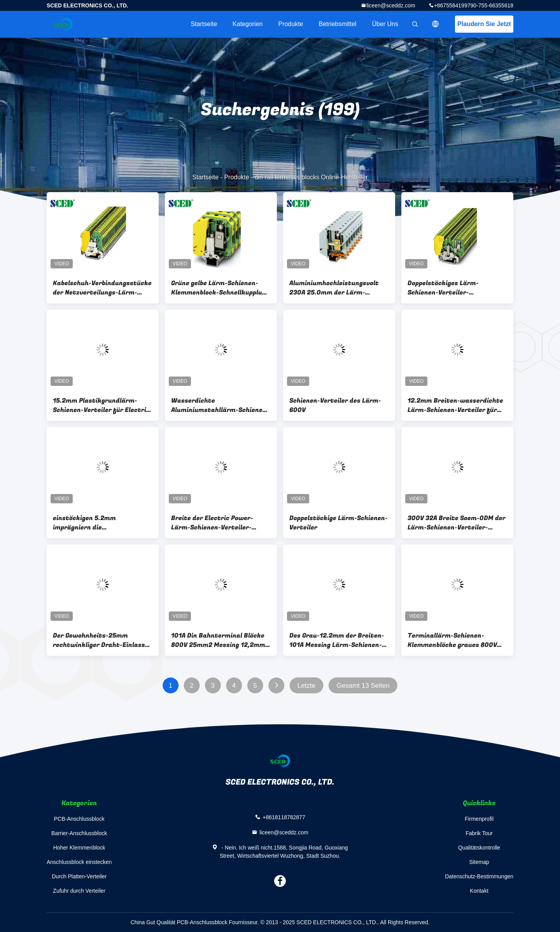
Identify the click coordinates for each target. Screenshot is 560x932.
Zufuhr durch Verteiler (79, 891)
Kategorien (248, 24)
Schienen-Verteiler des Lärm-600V (335, 405)
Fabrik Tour (479, 833)
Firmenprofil (479, 819)
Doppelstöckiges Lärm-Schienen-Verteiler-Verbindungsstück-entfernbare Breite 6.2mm (457, 288)
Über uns (385, 24)
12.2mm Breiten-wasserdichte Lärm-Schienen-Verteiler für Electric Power (455, 405)
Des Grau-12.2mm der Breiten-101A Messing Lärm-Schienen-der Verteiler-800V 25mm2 (337, 640)
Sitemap (479, 862)
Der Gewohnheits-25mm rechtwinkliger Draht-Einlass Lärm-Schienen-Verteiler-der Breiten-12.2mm (99, 640)
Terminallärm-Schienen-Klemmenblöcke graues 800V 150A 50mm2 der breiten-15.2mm (452, 640)
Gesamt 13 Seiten (363, 686)
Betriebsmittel (338, 24)
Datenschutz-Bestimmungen (479, 876)
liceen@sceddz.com (391, 5)
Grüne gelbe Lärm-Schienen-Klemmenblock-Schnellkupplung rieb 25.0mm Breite (220, 288)
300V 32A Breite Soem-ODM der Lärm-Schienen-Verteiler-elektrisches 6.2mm (457, 523)
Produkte (290, 24)
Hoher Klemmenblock (79, 848)
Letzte (306, 686)
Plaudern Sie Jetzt (484, 24)
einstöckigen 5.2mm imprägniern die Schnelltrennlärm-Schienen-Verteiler (97, 523)
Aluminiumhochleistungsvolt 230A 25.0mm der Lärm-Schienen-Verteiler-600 (334, 288)
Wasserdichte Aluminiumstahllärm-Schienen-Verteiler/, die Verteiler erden (220, 405)
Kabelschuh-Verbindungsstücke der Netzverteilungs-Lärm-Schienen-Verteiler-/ (102, 288)
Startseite (204, 24)
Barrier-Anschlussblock (79, 833)
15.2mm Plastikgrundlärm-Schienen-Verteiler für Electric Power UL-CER (101, 405)
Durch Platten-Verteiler (79, 876)
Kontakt (479, 891)
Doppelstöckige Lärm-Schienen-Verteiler (339, 523)
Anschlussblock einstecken (79, 862)
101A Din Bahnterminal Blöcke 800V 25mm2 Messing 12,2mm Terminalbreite (218, 640)
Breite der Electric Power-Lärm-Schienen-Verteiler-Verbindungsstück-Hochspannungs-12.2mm (212, 523)
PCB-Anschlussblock (79, 819)
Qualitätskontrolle (479, 848)
